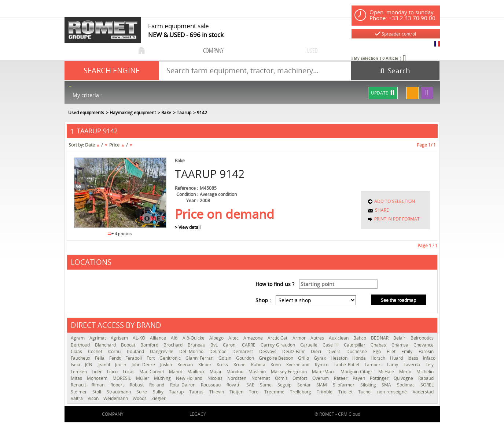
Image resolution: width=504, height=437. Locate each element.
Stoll (98, 392)
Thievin (218, 392)
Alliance (159, 338)
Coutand (137, 351)
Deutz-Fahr (295, 351)
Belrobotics (422, 338)
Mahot (176, 372)
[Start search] (395, 71)
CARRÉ (249, 345)
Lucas (129, 372)
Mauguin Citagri (358, 372)
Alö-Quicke (194, 338)
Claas (78, 351)
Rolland (158, 385)
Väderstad (423, 392)
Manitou (236, 372)
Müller (143, 378)
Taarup (177, 392)
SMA (387, 385)
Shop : (263, 300)
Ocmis (282, 378)
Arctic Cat (278, 338)
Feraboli (134, 358)
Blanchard (106, 345)
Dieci (317, 351)
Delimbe (219, 351)
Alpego (217, 338)
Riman (99, 385)
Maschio (258, 372)
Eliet (392, 351)
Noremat (261, 378)
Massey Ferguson (290, 372)
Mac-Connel (152, 372)
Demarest (244, 351)
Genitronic (171, 358)
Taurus (197, 392)
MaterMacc (324, 372)
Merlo (406, 372)
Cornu (115, 351)
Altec (234, 338)
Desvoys (269, 351)
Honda (360, 358)
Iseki (76, 365)
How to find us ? (275, 284)
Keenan (186, 365)
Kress (223, 365)
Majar (216, 372)
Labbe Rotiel (347, 365)
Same (267, 385)
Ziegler (159, 398)
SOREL (427, 385)
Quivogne (404, 378)
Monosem (98, 378)
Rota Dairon (184, 385)
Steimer (80, 392)
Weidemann (116, 398)
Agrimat (98, 338)
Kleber (206, 365)
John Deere (144, 365)
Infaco (429, 358)
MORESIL (122, 378)
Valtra (77, 398)
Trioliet (346, 392)
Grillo (304, 358)
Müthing (163, 378)
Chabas (379, 345)
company (213, 50)
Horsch (378, 358)
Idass (413, 358)
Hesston (340, 358)
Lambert (374, 365)
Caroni (230, 345)
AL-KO (139, 338)
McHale (387, 372)
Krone (240, 365)
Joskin (167, 365)
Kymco (323, 365)
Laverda (413, 365)
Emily (408, 351)
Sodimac (407, 385)
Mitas (77, 378)
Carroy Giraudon (279, 345)
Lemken (80, 372)
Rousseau (212, 385)
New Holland (190, 378)
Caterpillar (355, 345)
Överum (321, 378)
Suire (143, 392)
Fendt (115, 358)
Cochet (96, 351)
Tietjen (237, 392)
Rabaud (426, 378)
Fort (151, 358)
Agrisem (120, 338)
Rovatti (235, 385)
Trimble (325, 392)
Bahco (360, 338)
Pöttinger (380, 378)
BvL (215, 345)
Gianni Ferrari (200, 358)
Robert (118, 385)
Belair (400, 338)
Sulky (159, 392)
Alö (175, 338)
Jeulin (122, 365)
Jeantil (105, 365)
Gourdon (246, 358)
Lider (98, 372)
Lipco (113, 372)
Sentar (305, 385)
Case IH (331, 345)
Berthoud (81, 345)
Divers (335, 351)
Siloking (369, 385)
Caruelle (310, 345)
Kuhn (277, 365)
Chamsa (401, 345)
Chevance (424, 345)
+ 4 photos (120, 234)
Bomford (150, 345)
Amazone (254, 338)
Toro (255, 392)
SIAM (323, 385)
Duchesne (358, 351)
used (312, 50)
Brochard (174, 345)
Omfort (301, 378)
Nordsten (238, 378)
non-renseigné (393, 392)
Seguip (286, 385)
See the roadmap (398, 300)
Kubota (259, 365)
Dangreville (163, 351)
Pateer (341, 378)
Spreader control (396, 34)
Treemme (275, 392)
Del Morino (192, 351)
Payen (360, 378)
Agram (78, 338)
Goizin (225, 358)
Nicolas (216, 378)
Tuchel (366, 392)
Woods (140, 398)
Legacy (198, 414)
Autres (318, 338)
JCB (89, 365)
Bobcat (129, 345)
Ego (378, 351)
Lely (430, 365)
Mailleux (197, 372)
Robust (138, 385)
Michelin (425, 372)
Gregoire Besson (277, 358)
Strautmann (120, 392)
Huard (397, 358)
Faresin (426, 351)
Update (383, 93)
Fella (100, 358)
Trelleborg (301, 392)
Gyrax (320, 358)
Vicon (94, 398)
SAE (251, 385)
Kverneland (299, 365)
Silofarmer (345, 385)
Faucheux (81, 358)
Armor (300, 338)
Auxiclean (339, 338)
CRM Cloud (349, 414)
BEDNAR (380, 338)
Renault (80, 385)
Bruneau (197, 345)
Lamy (393, 365)
